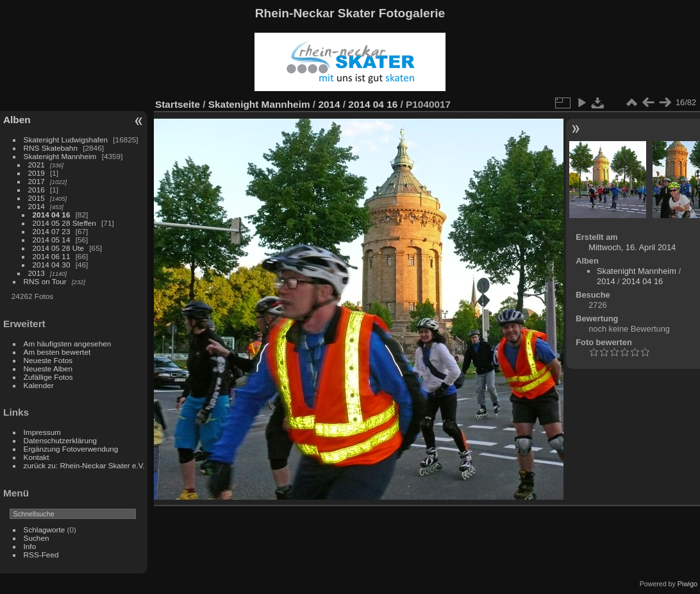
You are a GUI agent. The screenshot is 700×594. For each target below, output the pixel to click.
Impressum (42, 432)
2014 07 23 (52, 231)
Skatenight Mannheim (60, 156)
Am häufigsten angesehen (68, 344)
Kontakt (37, 457)
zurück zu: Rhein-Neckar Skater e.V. (84, 465)
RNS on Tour (45, 281)
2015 (37, 198)
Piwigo (688, 584)
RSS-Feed (41, 555)
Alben (17, 120)
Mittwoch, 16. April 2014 (632, 247)
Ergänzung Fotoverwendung (71, 449)
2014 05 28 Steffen (64, 223)
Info (30, 546)
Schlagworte (45, 530)
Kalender (39, 385)
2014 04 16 (52, 215)
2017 (37, 181)
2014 (37, 206)
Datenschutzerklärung (60, 440)
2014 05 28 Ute (58, 248)
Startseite (178, 104)
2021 (37, 165)
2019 (37, 173)
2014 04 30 (52, 265)
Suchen (37, 538)
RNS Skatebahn (51, 148)
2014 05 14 (52, 240)
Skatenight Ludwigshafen (66, 140)
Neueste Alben (48, 369)
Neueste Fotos (48, 360)
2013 (37, 273)
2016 (37, 190)
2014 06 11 (52, 256)
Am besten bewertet (57, 352)
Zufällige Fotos (48, 377)
